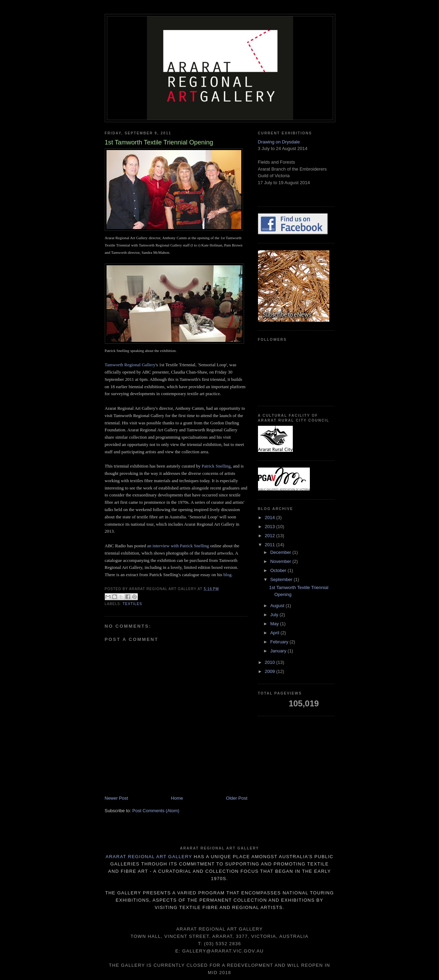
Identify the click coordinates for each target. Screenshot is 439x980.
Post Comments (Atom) (156, 811)
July (275, 615)
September (282, 579)
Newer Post (116, 798)
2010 (271, 662)
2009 (271, 671)
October (279, 570)
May (275, 624)
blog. (228, 575)
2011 (271, 545)
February (280, 642)
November (281, 561)
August (278, 606)
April (275, 633)
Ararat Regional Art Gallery (149, 857)
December (281, 552)
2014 (271, 518)
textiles (132, 604)
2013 (271, 527)
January (279, 651)
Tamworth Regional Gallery (130, 365)
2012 (271, 536)
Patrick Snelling (216, 466)
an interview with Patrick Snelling (179, 546)
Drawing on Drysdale (279, 142)
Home (177, 798)
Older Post (237, 798)
